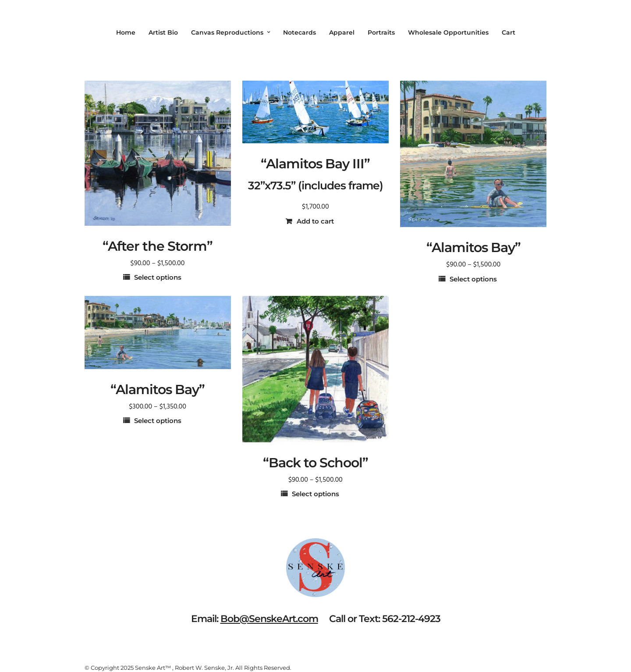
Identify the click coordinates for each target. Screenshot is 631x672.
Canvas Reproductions (227, 32)
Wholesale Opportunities (448, 32)
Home (126, 32)
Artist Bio (163, 32)
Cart (509, 32)
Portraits (381, 32)
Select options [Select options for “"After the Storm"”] (158, 277)
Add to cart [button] (315, 221)
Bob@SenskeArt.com (269, 619)
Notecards (300, 32)
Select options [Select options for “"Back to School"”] (315, 494)
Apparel (342, 32)
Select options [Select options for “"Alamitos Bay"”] (473, 279)
